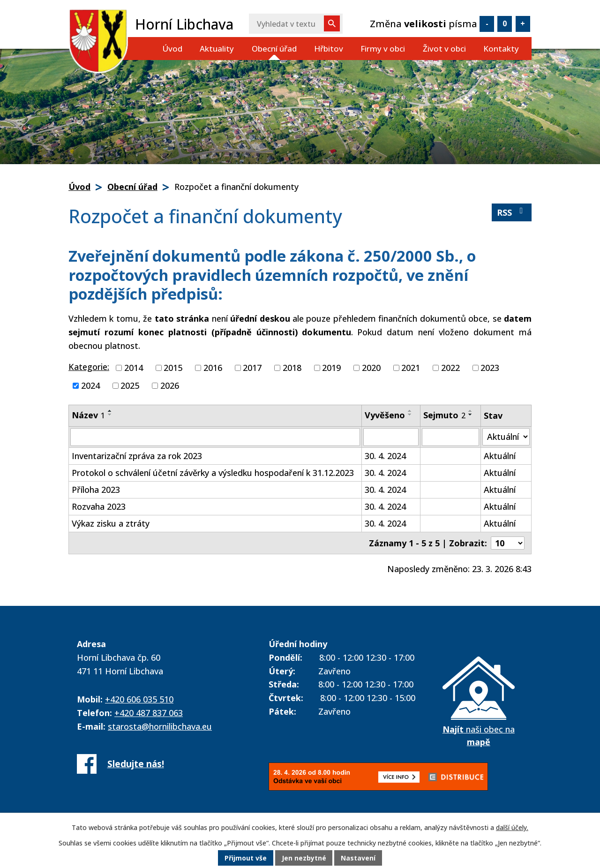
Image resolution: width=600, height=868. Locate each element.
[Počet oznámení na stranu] (508, 543)
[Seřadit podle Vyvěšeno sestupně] (410, 415)
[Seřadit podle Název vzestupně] (110, 411)
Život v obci (444, 49)
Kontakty (501, 49)
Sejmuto (444, 415)
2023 (490, 368)
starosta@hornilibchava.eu (160, 726)
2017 (252, 368)
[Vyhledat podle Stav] (506, 437)
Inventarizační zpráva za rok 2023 (137, 456)
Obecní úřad (274, 49)
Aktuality (217, 49)
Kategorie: (89, 367)
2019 (331, 368)
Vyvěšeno (385, 415)
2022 (450, 368)
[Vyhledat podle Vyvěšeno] (391, 437)
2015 (173, 368)
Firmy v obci (383, 49)
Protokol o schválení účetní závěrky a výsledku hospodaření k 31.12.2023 (213, 473)
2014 (134, 368)
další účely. (512, 828)
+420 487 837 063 (149, 713)
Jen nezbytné (304, 858)
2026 (170, 385)
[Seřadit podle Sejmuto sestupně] (471, 415)
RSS (512, 212)
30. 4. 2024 (385, 456)
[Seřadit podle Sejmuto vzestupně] (471, 411)
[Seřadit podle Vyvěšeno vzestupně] (410, 411)
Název (88, 415)
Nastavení (359, 858)
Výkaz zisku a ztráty (111, 523)
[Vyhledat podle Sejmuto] (450, 437)
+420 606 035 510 (139, 699)
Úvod (172, 49)
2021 (411, 368)
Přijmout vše (246, 858)
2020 (371, 368)
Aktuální (500, 456)
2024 (90, 385)
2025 (130, 385)
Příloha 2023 (96, 490)
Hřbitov (329, 49)
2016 (213, 368)
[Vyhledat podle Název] (215, 437)
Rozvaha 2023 (99, 506)
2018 (292, 368)
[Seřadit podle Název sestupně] (110, 415)
